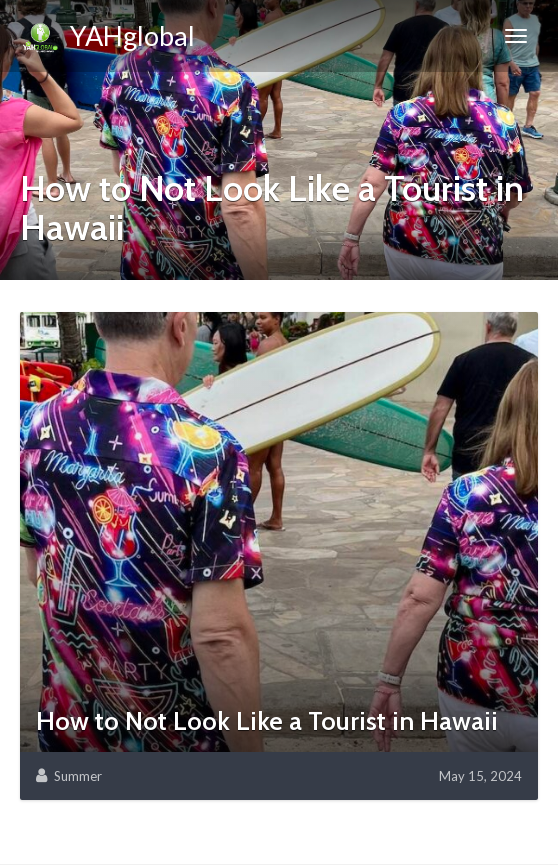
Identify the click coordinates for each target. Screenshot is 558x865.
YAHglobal (107, 39)
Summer (78, 776)
